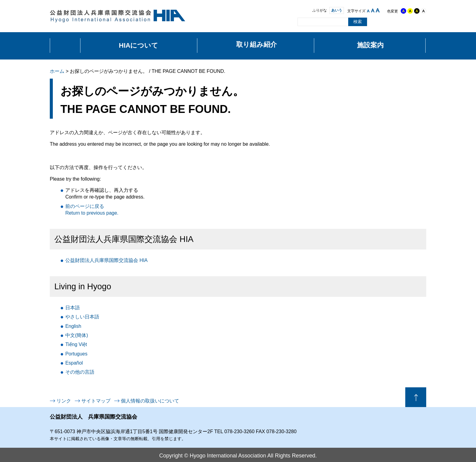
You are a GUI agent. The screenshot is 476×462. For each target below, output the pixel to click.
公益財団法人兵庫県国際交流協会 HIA (106, 260)
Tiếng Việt (76, 344)
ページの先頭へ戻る (416, 397)
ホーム (57, 71)
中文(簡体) (77, 335)
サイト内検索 (292, 22)
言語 (80, 372)
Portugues (76, 354)
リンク (64, 401)
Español (74, 363)
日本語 (73, 308)
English (73, 326)
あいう (334, 10)
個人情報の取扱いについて (150, 401)
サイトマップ (96, 401)
